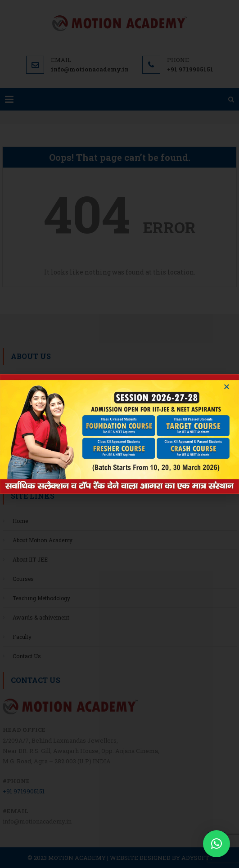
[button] (216, 844)
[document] (119, 434)
